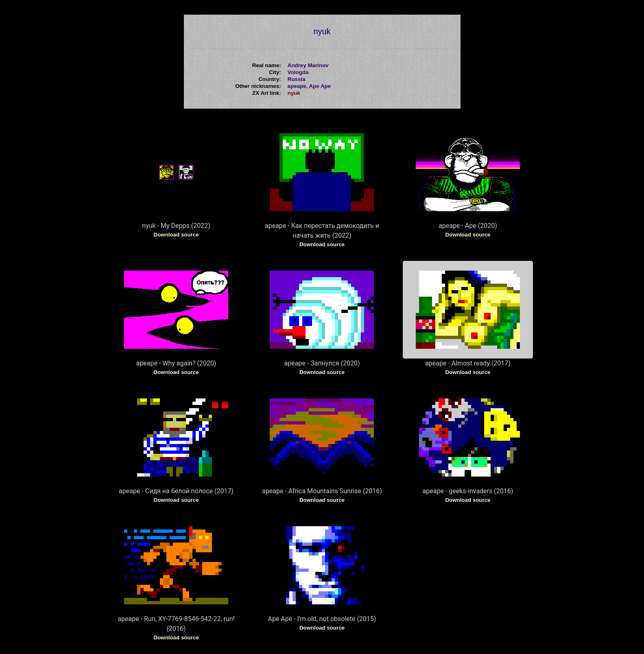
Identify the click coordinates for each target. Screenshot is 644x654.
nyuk (294, 93)
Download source (176, 235)
